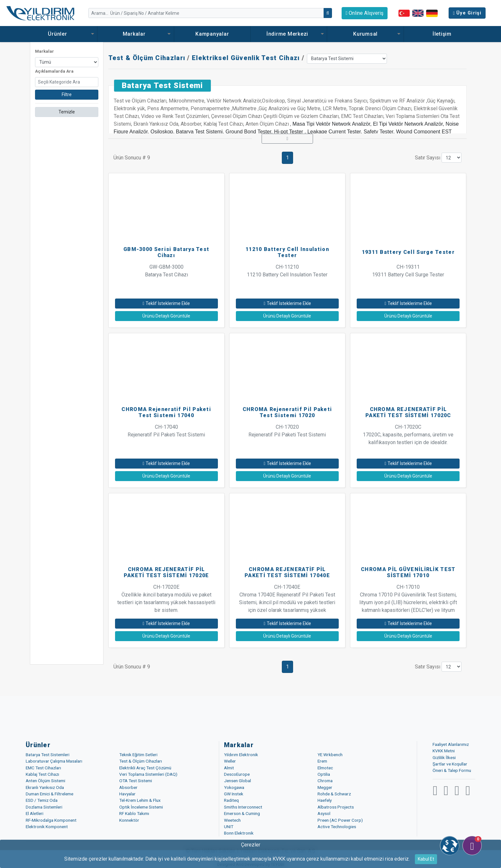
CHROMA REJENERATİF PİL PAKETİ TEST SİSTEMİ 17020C (408, 412)
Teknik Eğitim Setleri (138, 755)
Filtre (67, 94)
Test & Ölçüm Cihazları (147, 58)
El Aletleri (35, 813)
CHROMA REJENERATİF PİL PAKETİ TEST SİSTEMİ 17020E (166, 572)
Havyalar (127, 794)
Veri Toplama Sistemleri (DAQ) (148, 774)
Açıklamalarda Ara (54, 71)
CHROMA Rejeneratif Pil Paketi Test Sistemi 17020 (287, 412)
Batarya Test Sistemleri (48, 755)
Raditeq (231, 800)
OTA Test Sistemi (136, 781)
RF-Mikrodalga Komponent (51, 820)
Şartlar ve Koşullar (450, 764)
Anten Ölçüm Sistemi (45, 781)
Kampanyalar (212, 34)
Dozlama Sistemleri (44, 807)
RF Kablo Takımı (134, 813)
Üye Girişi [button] (467, 13)
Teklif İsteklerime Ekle (166, 303)
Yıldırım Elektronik (241, 755)
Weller (230, 761)
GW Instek (234, 794)
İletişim (442, 34)
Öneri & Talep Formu (452, 770)
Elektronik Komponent (47, 827)
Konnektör (129, 820)
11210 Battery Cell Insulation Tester (287, 252)
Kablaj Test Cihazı (42, 774)
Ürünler (59, 34)
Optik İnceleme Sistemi (141, 807)
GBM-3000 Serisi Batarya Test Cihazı (166, 252)
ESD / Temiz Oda (42, 800)
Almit (229, 768)
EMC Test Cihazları (43, 768)
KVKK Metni (444, 751)
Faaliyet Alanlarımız (451, 744)
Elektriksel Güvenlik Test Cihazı (246, 58)
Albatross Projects (336, 807)
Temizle (67, 112)
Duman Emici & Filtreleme (49, 794)
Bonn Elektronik (239, 833)
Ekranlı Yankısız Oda (45, 787)
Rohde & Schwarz (334, 794)
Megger (325, 787)
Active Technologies (337, 827)
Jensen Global (237, 781)
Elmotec (325, 768)
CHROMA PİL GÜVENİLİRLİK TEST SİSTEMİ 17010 (408, 572)
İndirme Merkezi (289, 34)
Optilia (324, 774)
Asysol (324, 813)
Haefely (325, 800)
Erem (322, 761)
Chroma (325, 781)
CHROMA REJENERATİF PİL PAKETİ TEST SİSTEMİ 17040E (287, 572)
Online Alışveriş (365, 13)
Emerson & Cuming (242, 813)
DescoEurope (237, 774)
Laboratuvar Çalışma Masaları (54, 761)
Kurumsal (365, 34)
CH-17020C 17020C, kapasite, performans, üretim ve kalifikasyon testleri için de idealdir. (408, 435)
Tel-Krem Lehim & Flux (140, 800)
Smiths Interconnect (243, 807)
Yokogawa (234, 787)
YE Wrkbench (330, 755)
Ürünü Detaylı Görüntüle (166, 316)
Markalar (136, 34)
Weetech (232, 820)
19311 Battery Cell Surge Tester (408, 252)
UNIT (229, 827)
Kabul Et (426, 859)
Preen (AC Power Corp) (340, 820)
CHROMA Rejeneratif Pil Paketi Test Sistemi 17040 (166, 412)
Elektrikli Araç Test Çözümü (145, 768)
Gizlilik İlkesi (444, 757)
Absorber (128, 787)
